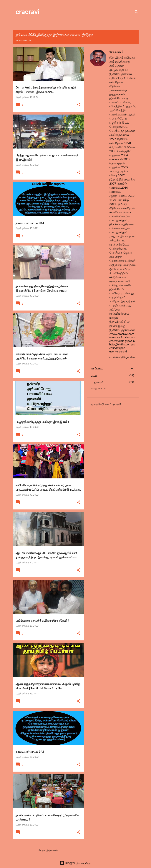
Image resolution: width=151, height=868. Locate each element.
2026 (94, 376)
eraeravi (28, 11)
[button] (79, 105)
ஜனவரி (99, 382)
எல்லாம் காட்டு (23, 40)
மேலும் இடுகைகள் (48, 850)
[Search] (136, 12)
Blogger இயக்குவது (75, 863)
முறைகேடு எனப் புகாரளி (106, 404)
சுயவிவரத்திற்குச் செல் (122, 357)
